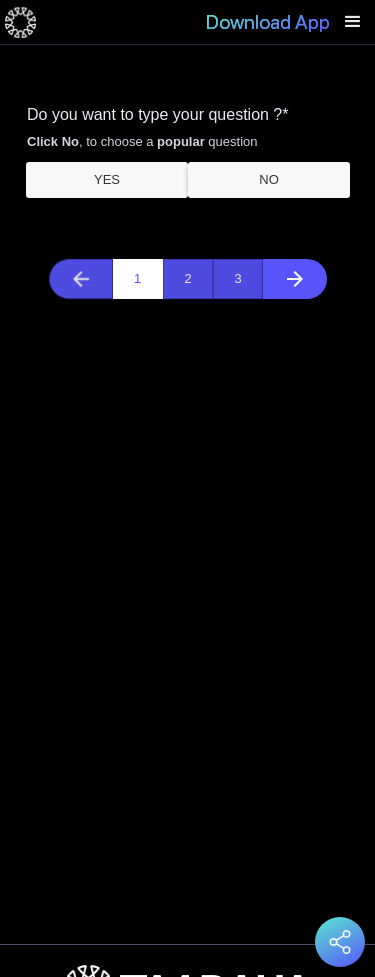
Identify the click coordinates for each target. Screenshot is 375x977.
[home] (20, 22)
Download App (268, 22)
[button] (353, 22)
